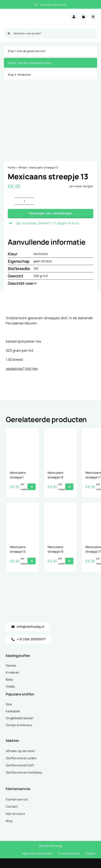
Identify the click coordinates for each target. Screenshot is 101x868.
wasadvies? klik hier (22, 369)
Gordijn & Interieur (19, 725)
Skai (9, 704)
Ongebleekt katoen (20, 718)
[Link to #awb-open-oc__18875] (93, 17)
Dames (11, 665)
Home (12, 167)
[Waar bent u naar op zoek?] (50, 33)
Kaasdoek (13, 711)
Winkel (22, 167)
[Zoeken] (9, 33)
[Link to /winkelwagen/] (84, 17)
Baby (9, 679)
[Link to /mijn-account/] (74, 17)
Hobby (10, 686)
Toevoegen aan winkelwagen (51, 213)
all (35, 283)
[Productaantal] (24, 201)
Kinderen (12, 672)
